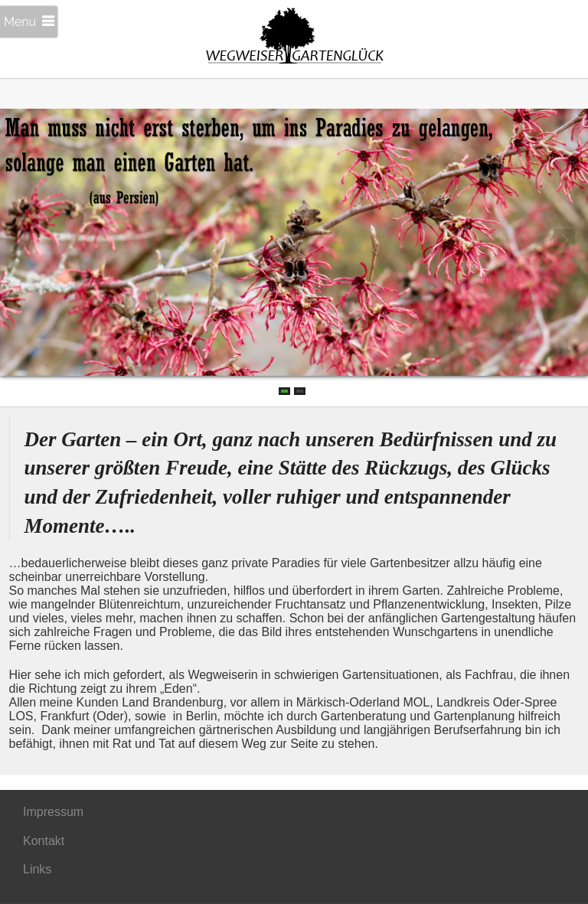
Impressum (53, 812)
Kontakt (44, 841)
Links (37, 869)
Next (565, 240)
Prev (23, 240)
